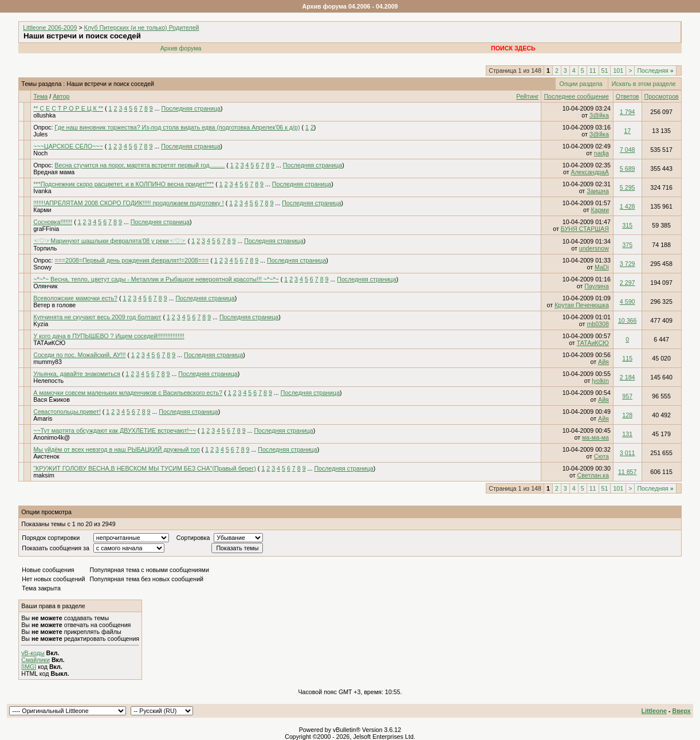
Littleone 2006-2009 (50, 28)
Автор (61, 96)
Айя (603, 362)
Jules (40, 134)
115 (627, 358)
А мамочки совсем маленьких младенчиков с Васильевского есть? (128, 393)
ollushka (44, 115)
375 (627, 245)
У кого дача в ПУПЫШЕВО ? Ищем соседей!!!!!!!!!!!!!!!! (109, 336)
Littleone (654, 711)
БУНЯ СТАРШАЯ (585, 229)
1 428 (628, 206)
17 (627, 131)
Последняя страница (191, 108)
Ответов (628, 96)
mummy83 (48, 362)
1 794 (628, 112)
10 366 (628, 320)
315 (627, 225)
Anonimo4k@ (52, 437)
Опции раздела (581, 84)
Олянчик (45, 286)
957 (627, 396)
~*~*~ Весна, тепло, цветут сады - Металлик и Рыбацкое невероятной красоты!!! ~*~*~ (156, 279)
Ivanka (42, 191)
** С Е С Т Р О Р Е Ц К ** (68, 108)
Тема (40, 96)
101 (618, 71)
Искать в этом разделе (644, 84)
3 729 (628, 264)
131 (627, 434)
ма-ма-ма (595, 437)
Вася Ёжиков (52, 400)
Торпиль (45, 248)
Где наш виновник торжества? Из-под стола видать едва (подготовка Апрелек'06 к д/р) (177, 127)
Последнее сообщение (576, 96)
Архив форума (181, 48)
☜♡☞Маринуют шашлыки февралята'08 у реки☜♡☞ (110, 241)
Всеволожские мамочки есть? (75, 298)
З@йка (599, 115)
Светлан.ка (593, 475)
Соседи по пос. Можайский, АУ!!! (79, 355)
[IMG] (29, 667)
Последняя (655, 71)
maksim (44, 475)
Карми (42, 210)
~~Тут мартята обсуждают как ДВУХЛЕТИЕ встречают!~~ (115, 430)
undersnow (594, 248)
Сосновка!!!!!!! (53, 222)
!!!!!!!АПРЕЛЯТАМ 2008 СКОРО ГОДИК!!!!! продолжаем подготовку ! (129, 203)
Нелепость (48, 381)
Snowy (42, 267)
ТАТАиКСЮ (49, 343)
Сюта (601, 456)
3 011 (628, 453)
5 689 (628, 169)
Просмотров (662, 96)
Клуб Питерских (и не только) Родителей (142, 28)
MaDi (602, 267)
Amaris (43, 418)
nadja (601, 153)
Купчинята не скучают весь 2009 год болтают (97, 317)
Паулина (597, 286)
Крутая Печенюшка (582, 305)
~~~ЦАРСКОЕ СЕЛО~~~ (68, 146)
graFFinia (46, 229)
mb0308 (598, 324)
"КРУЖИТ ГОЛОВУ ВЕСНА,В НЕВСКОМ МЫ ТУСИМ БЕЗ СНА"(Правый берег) (145, 468)
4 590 (628, 302)
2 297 (628, 283)
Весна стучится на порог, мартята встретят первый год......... (139, 165)
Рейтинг (527, 96)
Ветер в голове (54, 305)
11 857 (628, 472)
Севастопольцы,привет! (67, 412)
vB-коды (33, 653)
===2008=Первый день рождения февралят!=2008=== (131, 260)
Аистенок (46, 456)
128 (627, 415)
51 (605, 71)
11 (593, 71)
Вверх (681, 711)
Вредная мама (54, 172)
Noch (40, 153)
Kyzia (41, 324)
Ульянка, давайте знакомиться (77, 374)
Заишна (598, 191)
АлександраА (590, 172)
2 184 (628, 377)
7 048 (628, 150)
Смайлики (36, 660)
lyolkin (600, 381)
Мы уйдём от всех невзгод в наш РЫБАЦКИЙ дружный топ (117, 449)
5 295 (628, 187)
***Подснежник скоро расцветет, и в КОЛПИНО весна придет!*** (123, 184)
